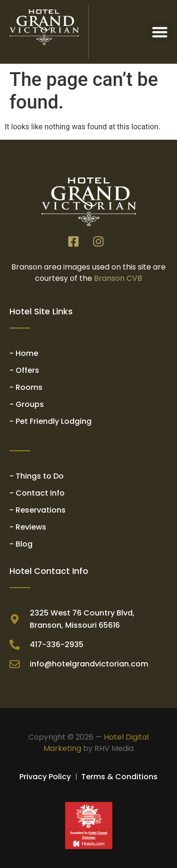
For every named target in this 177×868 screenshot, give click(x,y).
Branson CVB (118, 278)
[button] (160, 32)
